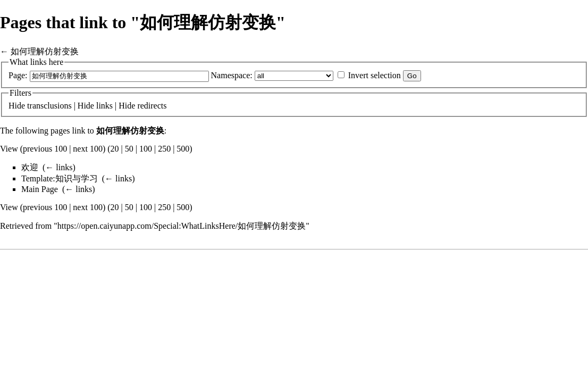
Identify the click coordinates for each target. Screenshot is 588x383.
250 (164, 149)
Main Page (40, 189)
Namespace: (232, 75)
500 (183, 149)
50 (129, 149)
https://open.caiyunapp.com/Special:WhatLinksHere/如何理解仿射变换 (182, 226)
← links (59, 167)
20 (115, 149)
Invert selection (375, 75)
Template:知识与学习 (60, 178)
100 (146, 149)
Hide (17, 106)
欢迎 (30, 167)
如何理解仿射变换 (45, 51)
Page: (18, 75)
